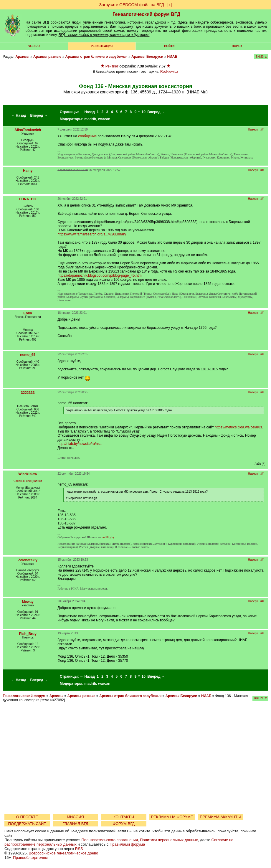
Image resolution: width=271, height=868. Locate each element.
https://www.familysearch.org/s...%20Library (92, 234)
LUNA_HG (28, 199)
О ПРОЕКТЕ (27, 817)
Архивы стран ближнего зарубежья (96, 57)
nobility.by (108, 537)
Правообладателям (30, 858)
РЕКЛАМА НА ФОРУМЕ (172, 817)
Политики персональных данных (169, 840)
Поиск (237, 46)
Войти (169, 46)
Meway (28, 602)
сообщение (87, 136)
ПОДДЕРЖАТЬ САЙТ (27, 824)
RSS (79, 849)
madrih (90, 119)
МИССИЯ (75, 817)
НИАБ (172, 57)
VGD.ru (34, 46)
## (262, 129)
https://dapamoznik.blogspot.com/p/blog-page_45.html (100, 275)
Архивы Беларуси (147, 57)
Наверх (253, 129)
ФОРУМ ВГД (124, 824)
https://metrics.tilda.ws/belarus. (239, 427)
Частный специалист (28, 481)
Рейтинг (112, 66)
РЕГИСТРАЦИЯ (102, 46)
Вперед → (39, 115)
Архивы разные (47, 57)
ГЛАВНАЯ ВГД (76, 824)
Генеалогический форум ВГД (146, 14)
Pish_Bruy (28, 634)
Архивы (22, 57)
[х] (170, 5)
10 (144, 112)
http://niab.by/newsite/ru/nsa (79, 444)
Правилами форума (127, 844)
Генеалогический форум (24, 696)
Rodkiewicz (169, 72)
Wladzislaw (28, 474)
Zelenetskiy (28, 560)
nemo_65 (28, 355)
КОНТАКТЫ (124, 817)
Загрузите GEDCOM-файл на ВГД (132, 5)
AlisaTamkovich (28, 130)
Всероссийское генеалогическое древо (64, 853)
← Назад (19, 115)
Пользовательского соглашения (110, 840)
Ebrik (28, 313)
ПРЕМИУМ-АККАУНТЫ (220, 817)
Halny (28, 171)
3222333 (28, 393)
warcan (104, 119)
